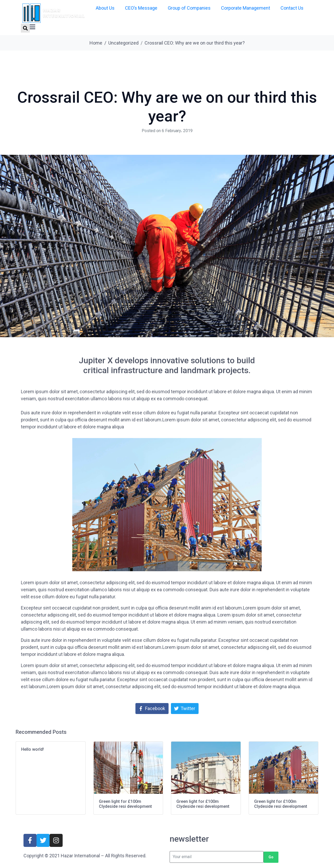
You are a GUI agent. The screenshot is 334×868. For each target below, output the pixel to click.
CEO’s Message (141, 8)
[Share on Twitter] (185, 709)
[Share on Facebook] (152, 709)
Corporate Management (246, 8)
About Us (105, 8)
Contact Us (292, 8)
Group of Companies (189, 8)
